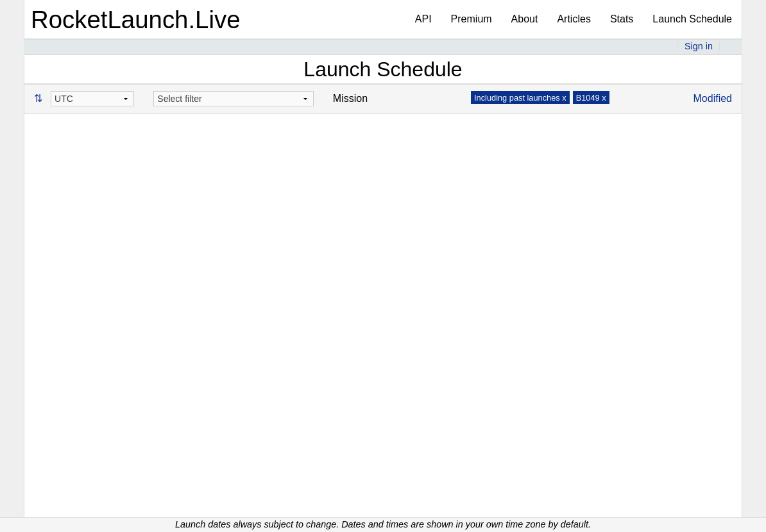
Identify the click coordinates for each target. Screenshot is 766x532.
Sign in (699, 46)
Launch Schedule (692, 19)
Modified (713, 98)
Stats (622, 19)
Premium (472, 19)
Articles (574, 19)
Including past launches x (520, 98)
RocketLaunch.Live (136, 20)
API (423, 19)
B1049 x (591, 98)
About (525, 19)
